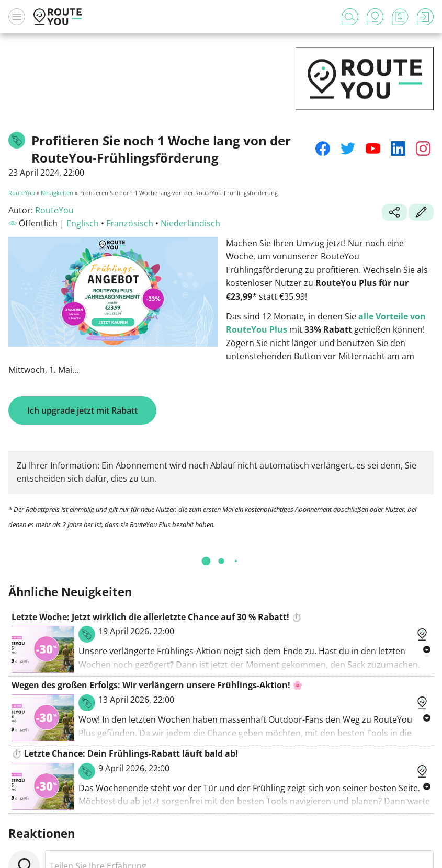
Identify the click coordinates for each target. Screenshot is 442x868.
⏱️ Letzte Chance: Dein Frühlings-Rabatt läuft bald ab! (125, 753)
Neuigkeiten (57, 193)
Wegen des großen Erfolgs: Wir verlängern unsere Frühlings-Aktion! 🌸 (157, 685)
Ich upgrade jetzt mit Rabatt (82, 410)
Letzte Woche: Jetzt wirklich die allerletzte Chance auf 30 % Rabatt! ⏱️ (157, 617)
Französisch (130, 223)
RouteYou (22, 193)
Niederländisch (190, 223)
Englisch (83, 223)
